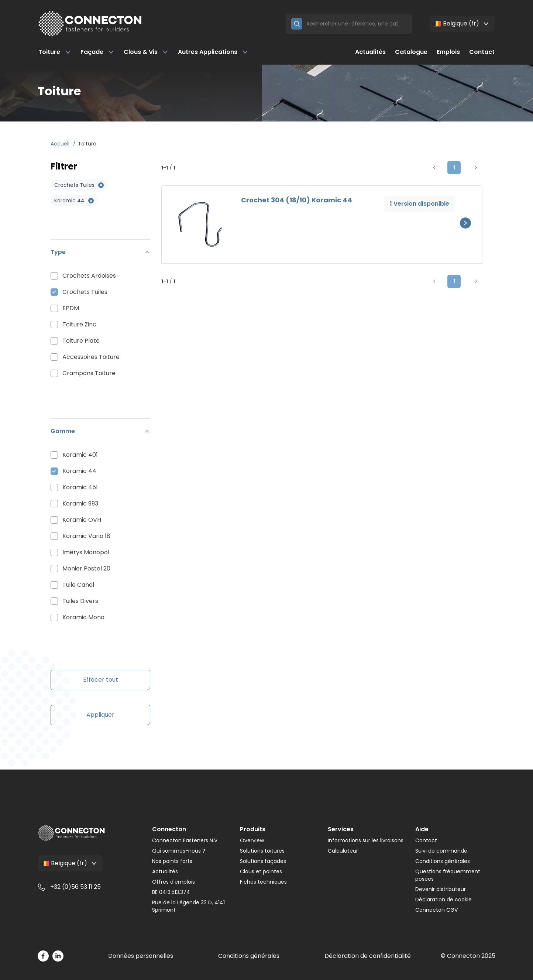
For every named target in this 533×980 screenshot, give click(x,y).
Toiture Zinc (79, 324)
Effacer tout (101, 680)
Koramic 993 (80, 503)
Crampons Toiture (89, 373)
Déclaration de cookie (443, 900)
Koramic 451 (80, 487)
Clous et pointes (261, 871)
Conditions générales (443, 861)
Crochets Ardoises (89, 276)
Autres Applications (213, 52)
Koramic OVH (82, 520)
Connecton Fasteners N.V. (185, 840)
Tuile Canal (78, 585)
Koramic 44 (79, 471)
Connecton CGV (436, 910)
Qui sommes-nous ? (179, 851)
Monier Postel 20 (86, 568)
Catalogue (411, 52)
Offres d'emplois (173, 882)
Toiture (55, 52)
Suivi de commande (441, 851)
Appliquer (100, 715)
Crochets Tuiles (85, 292)
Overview (252, 840)
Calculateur (343, 851)
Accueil (61, 144)
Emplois (448, 52)
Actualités (370, 52)
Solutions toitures (262, 851)
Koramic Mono (83, 617)
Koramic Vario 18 (86, 536)
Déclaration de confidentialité (368, 956)
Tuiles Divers (80, 601)
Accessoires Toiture (91, 357)
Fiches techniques (263, 882)
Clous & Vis (146, 52)
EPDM (71, 308)
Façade (97, 52)
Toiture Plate (81, 341)
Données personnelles (141, 956)
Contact (482, 52)
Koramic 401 (80, 455)
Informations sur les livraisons (366, 840)
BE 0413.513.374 (171, 892)
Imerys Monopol (86, 552)
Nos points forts (172, 861)
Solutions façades (263, 861)
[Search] (357, 24)
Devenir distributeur (441, 889)
